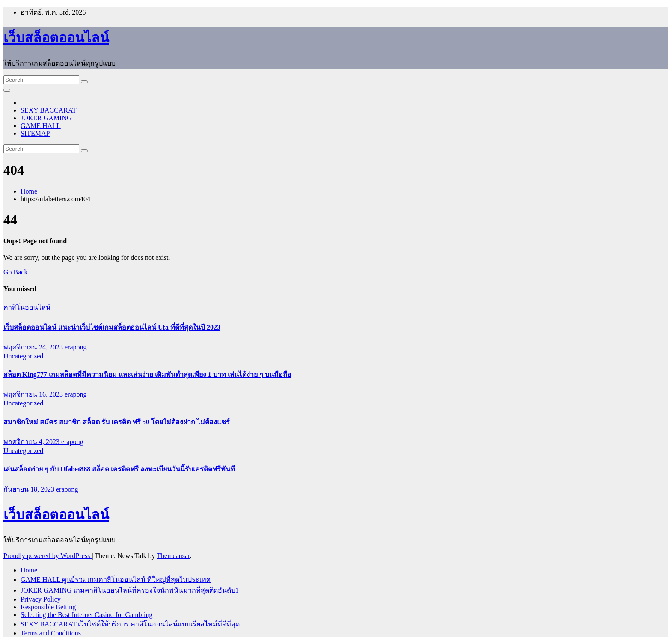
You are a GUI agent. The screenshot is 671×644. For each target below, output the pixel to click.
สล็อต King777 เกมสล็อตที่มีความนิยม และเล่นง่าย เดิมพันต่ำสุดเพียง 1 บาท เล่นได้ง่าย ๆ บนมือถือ (147, 374)
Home (29, 191)
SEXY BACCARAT (49, 110)
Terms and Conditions (51, 633)
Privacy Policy (41, 599)
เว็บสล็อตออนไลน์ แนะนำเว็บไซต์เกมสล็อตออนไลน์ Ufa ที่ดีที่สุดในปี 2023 (112, 327)
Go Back (15, 272)
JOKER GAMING (46, 118)
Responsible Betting (48, 607)
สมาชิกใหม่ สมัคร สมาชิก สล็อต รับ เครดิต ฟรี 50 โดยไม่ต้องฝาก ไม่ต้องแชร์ (117, 422)
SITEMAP (35, 133)
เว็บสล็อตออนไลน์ (56, 38)
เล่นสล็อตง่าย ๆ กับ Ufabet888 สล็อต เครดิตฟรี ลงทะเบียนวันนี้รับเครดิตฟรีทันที (119, 469)
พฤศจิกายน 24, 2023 (34, 347)
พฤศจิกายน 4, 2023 (32, 442)
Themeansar (173, 556)
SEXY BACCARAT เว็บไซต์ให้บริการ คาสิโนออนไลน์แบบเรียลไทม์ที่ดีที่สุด (130, 624)
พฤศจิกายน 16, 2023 (34, 394)
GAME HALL (41, 126)
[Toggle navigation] (7, 90)
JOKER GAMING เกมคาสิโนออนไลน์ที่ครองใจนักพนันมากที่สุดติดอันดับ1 (130, 590)
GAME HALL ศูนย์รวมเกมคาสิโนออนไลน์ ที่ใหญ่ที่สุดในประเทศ (116, 580)
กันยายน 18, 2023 (30, 489)
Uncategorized (23, 356)
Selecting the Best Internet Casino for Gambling (86, 615)
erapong (76, 347)
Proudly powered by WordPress (48, 556)
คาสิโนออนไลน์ (27, 307)
